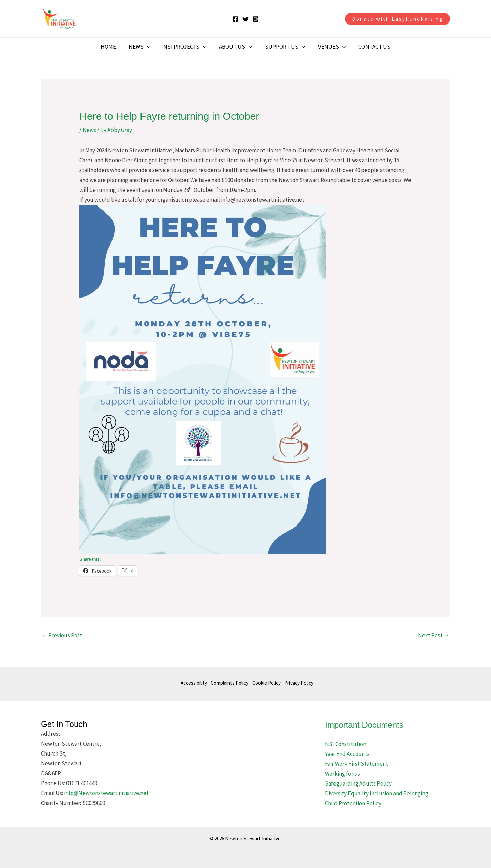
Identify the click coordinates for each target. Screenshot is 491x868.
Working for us (343, 774)
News (142, 47)
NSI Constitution (346, 744)
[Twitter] (245, 19)
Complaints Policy (228, 683)
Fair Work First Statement (356, 764)
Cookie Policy (266, 683)
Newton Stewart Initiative (122, 19)
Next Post (434, 635)
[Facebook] (235, 19)
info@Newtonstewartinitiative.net (106, 793)
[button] (398, 19)
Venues (330, 47)
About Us (235, 47)
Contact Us (371, 47)
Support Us (284, 47)
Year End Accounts (347, 754)
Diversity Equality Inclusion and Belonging (377, 793)
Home (112, 47)
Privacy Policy (300, 683)
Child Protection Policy (353, 803)
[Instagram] (256, 19)
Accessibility (191, 683)
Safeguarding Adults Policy (358, 783)
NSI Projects (186, 47)
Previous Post (62, 635)
